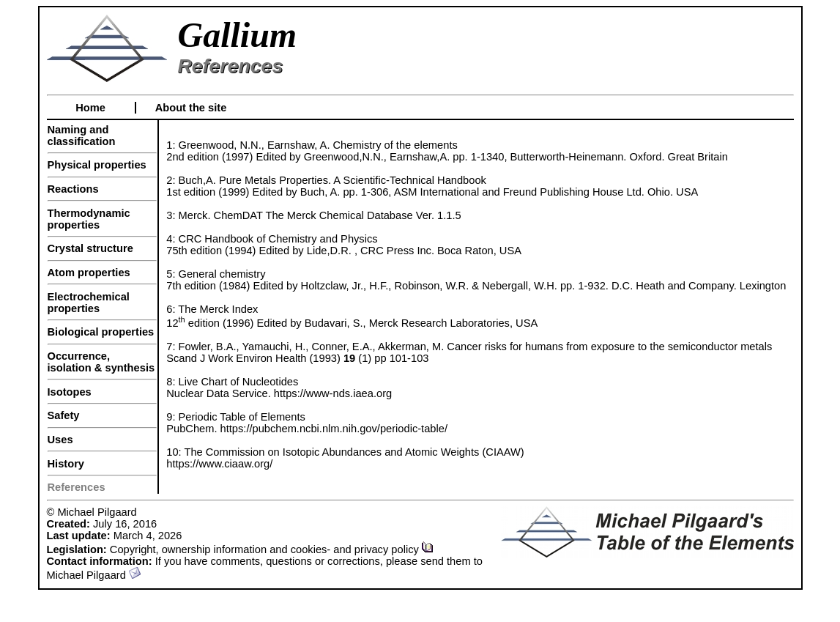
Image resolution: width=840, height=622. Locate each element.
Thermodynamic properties (89, 219)
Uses (60, 440)
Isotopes (70, 392)
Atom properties (89, 273)
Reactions (73, 189)
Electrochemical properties (89, 303)
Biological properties (101, 332)
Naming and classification (82, 136)
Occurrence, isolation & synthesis (101, 362)
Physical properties (97, 165)
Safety (64, 415)
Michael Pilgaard (94, 575)
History (66, 464)
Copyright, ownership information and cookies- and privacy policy (272, 549)
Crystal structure (90, 248)
